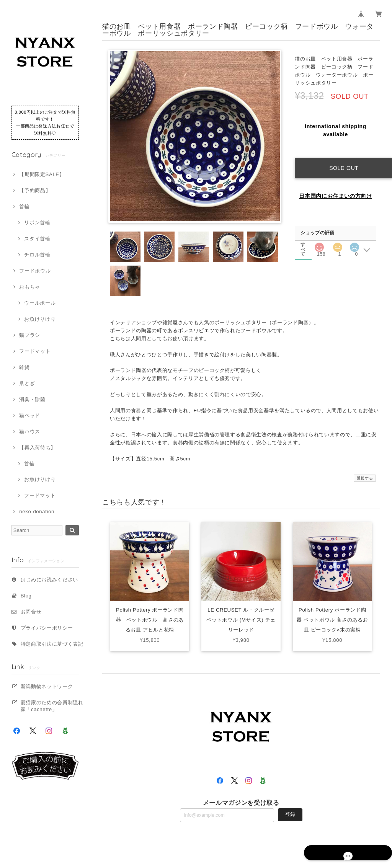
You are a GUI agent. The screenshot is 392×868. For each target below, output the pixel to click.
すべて (303, 237)
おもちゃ (30, 287)
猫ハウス (30, 432)
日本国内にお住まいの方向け (336, 189)
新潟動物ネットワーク (47, 686)
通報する (365, 478)
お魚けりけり (40, 319)
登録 (290, 814)
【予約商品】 (35, 190)
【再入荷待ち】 (38, 448)
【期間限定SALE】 (42, 174)
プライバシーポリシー (47, 628)
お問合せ (31, 612)
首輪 (24, 206)
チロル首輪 (37, 255)
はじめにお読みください (49, 580)
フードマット (35, 351)
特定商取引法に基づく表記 (52, 644)
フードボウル (35, 271)
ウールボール (40, 303)
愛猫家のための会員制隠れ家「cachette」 (52, 706)
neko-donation (37, 511)
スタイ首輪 (37, 239)
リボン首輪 (37, 223)
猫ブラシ (30, 335)
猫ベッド (30, 415)
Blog (26, 596)
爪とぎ (27, 383)
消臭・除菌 (32, 399)
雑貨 (24, 367)
